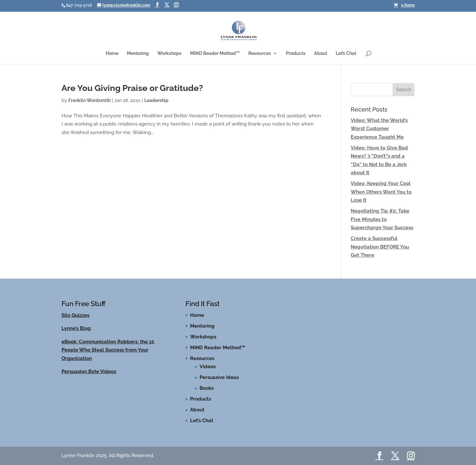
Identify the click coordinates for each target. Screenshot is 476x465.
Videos (208, 367)
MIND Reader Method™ (215, 53)
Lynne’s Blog (76, 328)
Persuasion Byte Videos (89, 371)
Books (207, 388)
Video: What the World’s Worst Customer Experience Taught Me (379, 129)
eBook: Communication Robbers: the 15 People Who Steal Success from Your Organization (108, 350)
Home (112, 53)
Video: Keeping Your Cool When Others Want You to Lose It (381, 192)
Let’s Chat (346, 53)
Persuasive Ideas (219, 377)
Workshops (169, 53)
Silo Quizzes (75, 315)
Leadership (156, 100)
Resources (260, 53)
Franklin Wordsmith (89, 100)
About (321, 53)
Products (296, 53)
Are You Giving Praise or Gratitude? (132, 88)
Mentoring (138, 53)
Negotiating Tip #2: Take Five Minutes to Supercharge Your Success (382, 219)
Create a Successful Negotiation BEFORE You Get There (380, 247)
